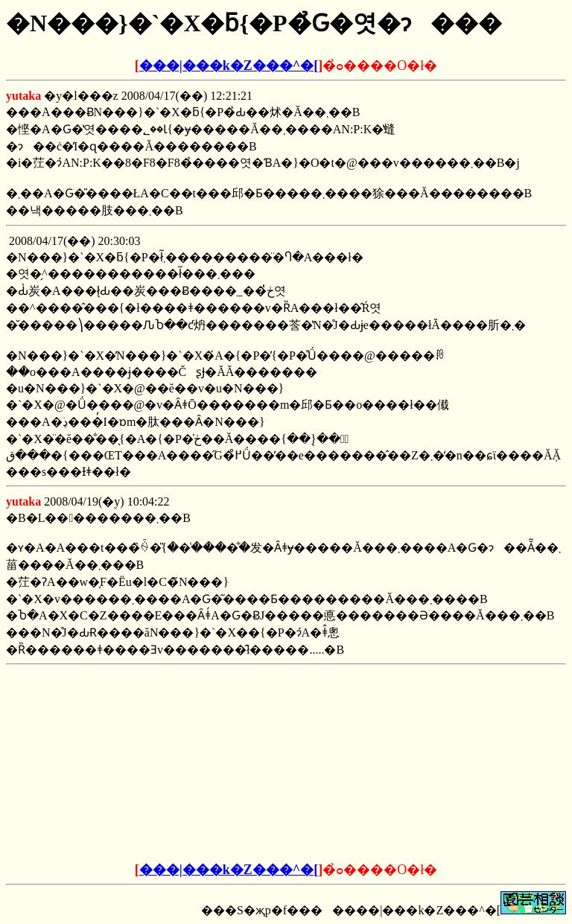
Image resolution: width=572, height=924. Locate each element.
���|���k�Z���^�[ (229, 66)
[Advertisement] (173, 764)
